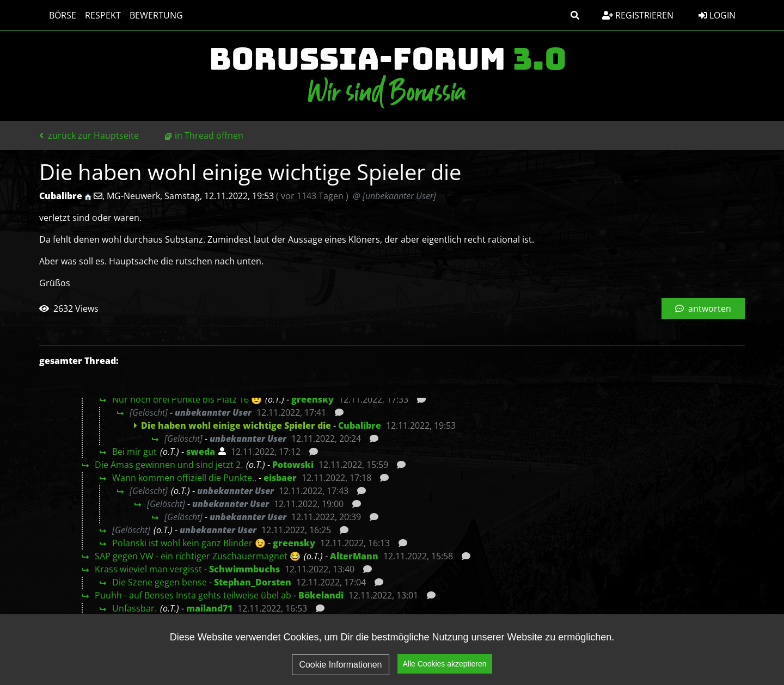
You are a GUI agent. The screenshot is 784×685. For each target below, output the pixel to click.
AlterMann (354, 556)
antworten (703, 308)
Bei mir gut (134, 452)
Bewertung (151, 15)
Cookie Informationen (340, 666)
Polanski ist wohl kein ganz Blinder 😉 (189, 543)
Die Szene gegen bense (160, 582)
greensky (313, 399)
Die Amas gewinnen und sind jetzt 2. (169, 465)
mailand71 (209, 608)
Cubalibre (360, 425)
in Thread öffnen (209, 135)
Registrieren (638, 15)
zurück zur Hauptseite (89, 135)
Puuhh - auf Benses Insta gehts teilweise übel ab (193, 595)
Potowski (293, 465)
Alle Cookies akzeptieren (445, 665)
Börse (57, 15)
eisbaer (280, 478)
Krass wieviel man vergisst (148, 569)
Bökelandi (321, 595)
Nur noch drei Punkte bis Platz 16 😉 (187, 399)
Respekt (97, 15)
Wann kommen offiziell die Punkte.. (184, 478)
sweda (201, 452)
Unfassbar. (134, 608)
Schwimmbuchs (244, 569)
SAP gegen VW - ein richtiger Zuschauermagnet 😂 (198, 556)
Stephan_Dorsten (253, 582)
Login (717, 15)
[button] (575, 15)
